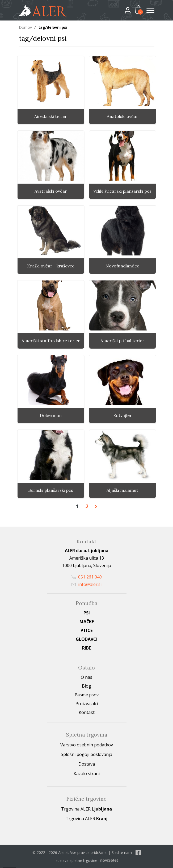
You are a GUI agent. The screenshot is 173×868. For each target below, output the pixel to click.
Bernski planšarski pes (51, 490)
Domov (25, 27)
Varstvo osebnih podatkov (87, 745)
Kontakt (87, 712)
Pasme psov (87, 695)
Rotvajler (123, 416)
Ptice (86, 630)
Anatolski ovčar (123, 116)
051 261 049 (87, 577)
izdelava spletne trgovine (76, 860)
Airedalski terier (51, 116)
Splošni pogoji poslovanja (86, 754)
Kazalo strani (87, 774)
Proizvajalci (87, 704)
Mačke (87, 622)
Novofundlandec (122, 266)
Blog (86, 686)
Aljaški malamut (122, 490)
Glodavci (87, 639)
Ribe (86, 648)
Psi (87, 613)
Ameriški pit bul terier (122, 341)
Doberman (51, 416)
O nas (86, 677)
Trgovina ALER (86, 809)
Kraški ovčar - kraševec (51, 266)
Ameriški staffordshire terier (51, 341)
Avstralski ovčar (51, 191)
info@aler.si (86, 584)
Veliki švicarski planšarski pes (122, 191)
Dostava (87, 764)
